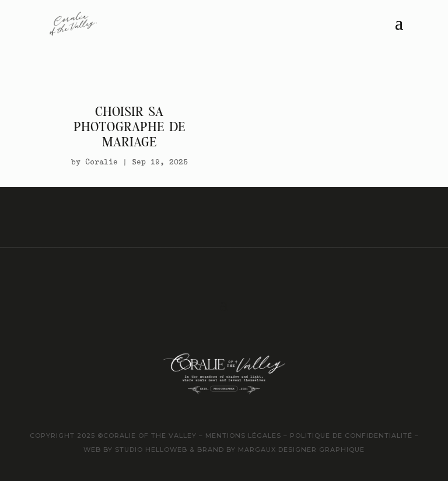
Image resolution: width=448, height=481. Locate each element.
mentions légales (242, 436)
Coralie (101, 162)
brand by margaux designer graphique (281, 450)
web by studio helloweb (135, 450)
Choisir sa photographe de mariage (129, 127)
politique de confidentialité (351, 436)
